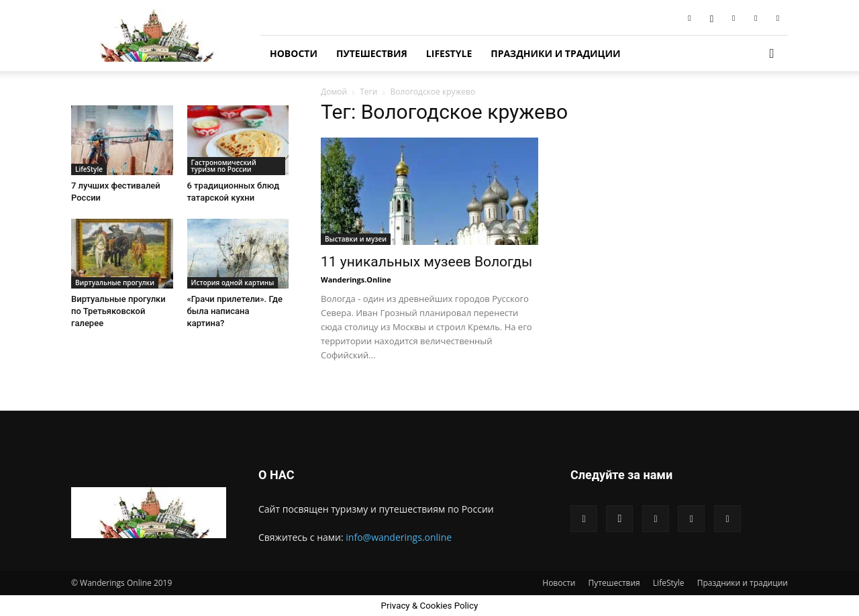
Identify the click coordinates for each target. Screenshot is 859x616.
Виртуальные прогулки (115, 283)
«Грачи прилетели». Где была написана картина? (235, 311)
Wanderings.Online (356, 279)
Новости (294, 53)
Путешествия (372, 53)
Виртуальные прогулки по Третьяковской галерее (118, 311)
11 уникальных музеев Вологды (426, 262)
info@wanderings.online (399, 537)
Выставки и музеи (356, 239)
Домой (334, 92)
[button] (772, 54)
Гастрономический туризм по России (224, 166)
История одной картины (233, 283)
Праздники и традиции (555, 53)
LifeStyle (449, 53)
